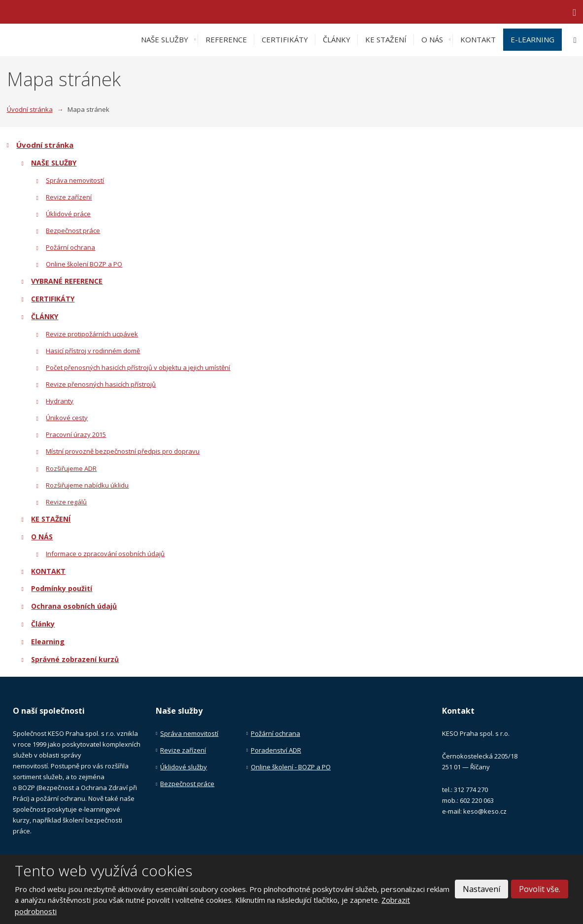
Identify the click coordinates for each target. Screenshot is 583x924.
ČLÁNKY (337, 39)
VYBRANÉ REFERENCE (67, 281)
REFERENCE (226, 39)
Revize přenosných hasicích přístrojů (101, 384)
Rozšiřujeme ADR (71, 468)
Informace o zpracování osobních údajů (105, 554)
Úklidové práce (68, 214)
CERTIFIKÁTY (285, 39)
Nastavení (481, 889)
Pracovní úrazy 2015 (76, 434)
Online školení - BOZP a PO (291, 767)
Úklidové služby (184, 767)
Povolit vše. (540, 889)
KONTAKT (478, 39)
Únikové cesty (67, 418)
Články (43, 624)
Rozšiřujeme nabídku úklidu (87, 485)
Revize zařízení (69, 197)
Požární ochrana (70, 247)
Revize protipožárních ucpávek (92, 334)
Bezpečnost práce (73, 231)
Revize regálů (66, 502)
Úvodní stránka (45, 145)
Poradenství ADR (276, 750)
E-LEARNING (532, 39)
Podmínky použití (62, 588)
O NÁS (432, 39)
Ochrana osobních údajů (74, 606)
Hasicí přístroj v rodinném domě (93, 351)
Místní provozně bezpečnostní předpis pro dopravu (123, 451)
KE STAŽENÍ (386, 39)
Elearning (48, 642)
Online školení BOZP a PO (84, 264)
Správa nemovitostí (75, 180)
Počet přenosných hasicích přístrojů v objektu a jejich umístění (138, 367)
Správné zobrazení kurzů (75, 659)
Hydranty (60, 401)
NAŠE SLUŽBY (165, 39)
